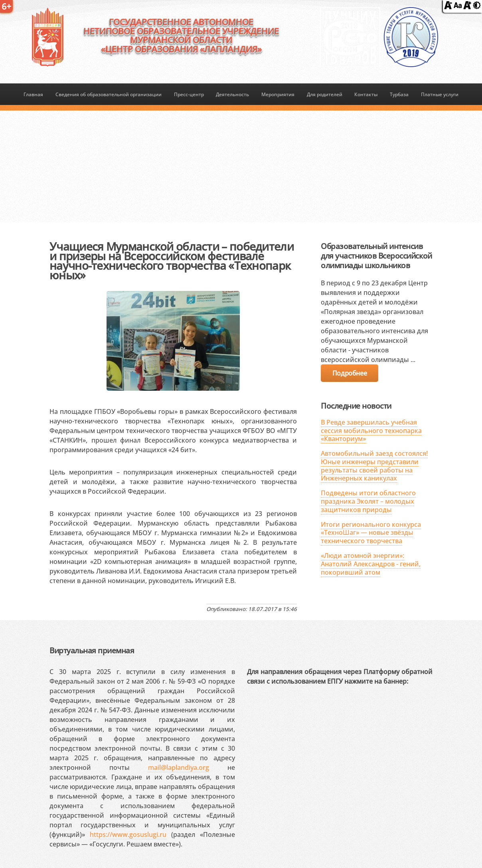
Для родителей (325, 94)
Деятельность (232, 94)
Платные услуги (440, 94)
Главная (33, 94)
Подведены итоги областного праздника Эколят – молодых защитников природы (368, 501)
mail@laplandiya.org (179, 767)
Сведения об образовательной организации (109, 94)
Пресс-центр (189, 94)
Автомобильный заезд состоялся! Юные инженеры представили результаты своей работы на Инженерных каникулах (374, 466)
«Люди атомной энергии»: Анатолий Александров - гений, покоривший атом (371, 564)
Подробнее (350, 373)
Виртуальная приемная (92, 650)
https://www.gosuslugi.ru (128, 834)
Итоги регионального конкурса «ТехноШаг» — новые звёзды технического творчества (371, 533)
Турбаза (399, 94)
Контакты (366, 94)
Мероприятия (278, 94)
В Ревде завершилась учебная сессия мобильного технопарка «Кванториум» (371, 431)
